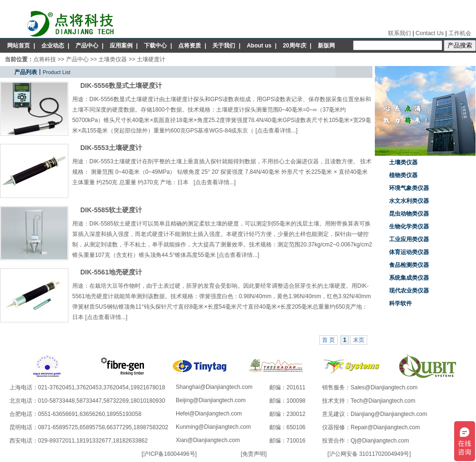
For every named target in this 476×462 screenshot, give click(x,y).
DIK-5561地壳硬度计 (111, 272)
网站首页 (19, 46)
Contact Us (430, 33)
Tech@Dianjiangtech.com (383, 401)
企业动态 (53, 46)
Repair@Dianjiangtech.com (385, 427)
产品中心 (87, 46)
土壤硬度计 (151, 59)
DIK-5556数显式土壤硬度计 (121, 85)
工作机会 (460, 33)
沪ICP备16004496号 (169, 454)
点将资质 (190, 46)
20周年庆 (294, 46)
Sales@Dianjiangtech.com (384, 387)
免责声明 (254, 454)
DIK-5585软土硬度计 (111, 210)
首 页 (328, 340)
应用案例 (121, 46)
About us (259, 46)
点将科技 (45, 59)
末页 (359, 340)
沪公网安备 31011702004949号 (369, 454)
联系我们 (400, 33)
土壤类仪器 (113, 59)
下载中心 (155, 46)
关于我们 (224, 46)
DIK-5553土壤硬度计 (111, 148)
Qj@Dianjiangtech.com (380, 441)
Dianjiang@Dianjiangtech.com (389, 414)
